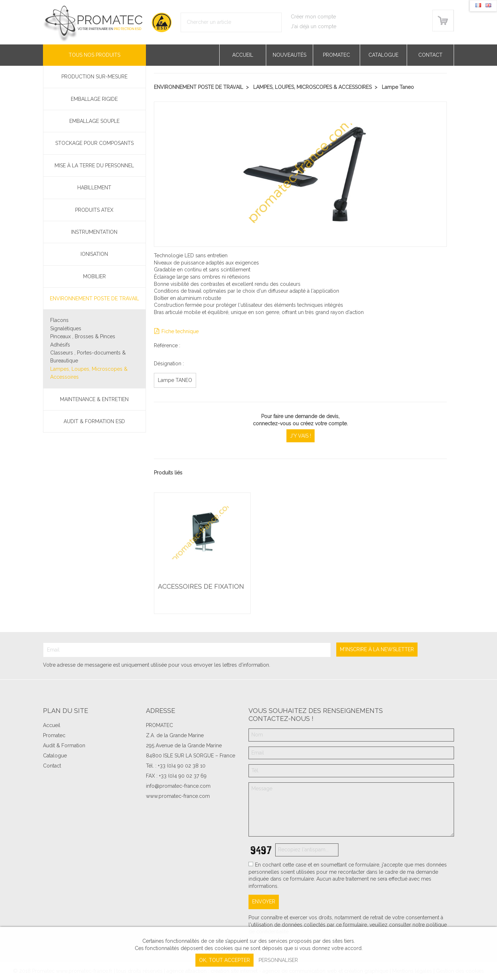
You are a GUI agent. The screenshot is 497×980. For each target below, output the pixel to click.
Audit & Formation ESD (94, 421)
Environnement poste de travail (94, 298)
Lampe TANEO (175, 380)
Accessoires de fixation (201, 587)
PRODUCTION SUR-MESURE (94, 77)
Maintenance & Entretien (94, 399)
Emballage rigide (94, 99)
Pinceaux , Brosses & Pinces (83, 336)
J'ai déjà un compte (314, 26)
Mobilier (94, 276)
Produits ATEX (94, 210)
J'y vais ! (301, 436)
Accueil (243, 55)
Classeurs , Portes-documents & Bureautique (88, 357)
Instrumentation (94, 232)
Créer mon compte (313, 17)
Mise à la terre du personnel (94, 166)
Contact (430, 55)
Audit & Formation (64, 745)
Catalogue (383, 55)
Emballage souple (94, 121)
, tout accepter (224, 960)
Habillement (94, 188)
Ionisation (94, 254)
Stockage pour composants (94, 143)
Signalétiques (66, 328)
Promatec (336, 55)
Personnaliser (278, 960)
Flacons (59, 320)
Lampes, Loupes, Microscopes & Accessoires (89, 373)
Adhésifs (60, 345)
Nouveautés (289, 55)
